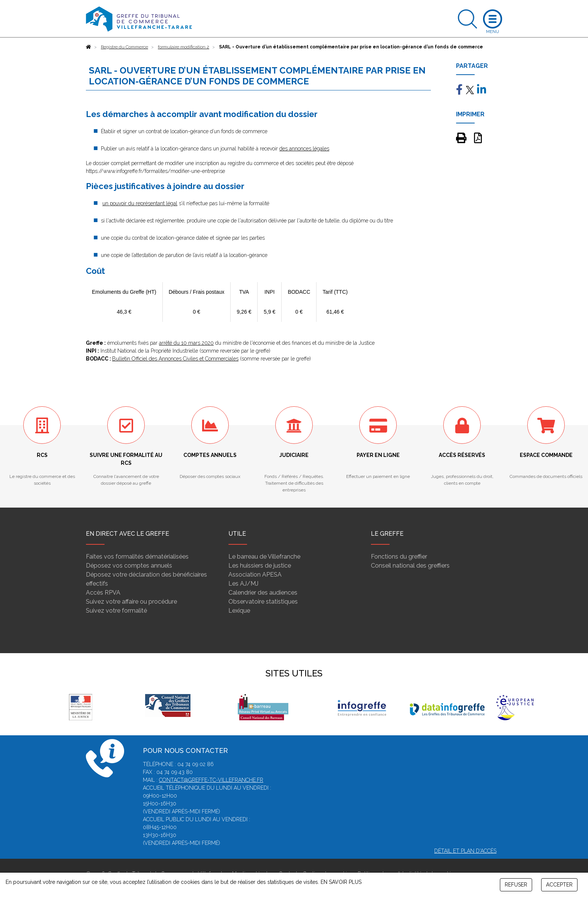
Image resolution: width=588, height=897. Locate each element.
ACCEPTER (559, 885)
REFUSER (516, 885)
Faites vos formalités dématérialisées (137, 557)
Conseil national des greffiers (410, 566)
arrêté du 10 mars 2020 (186, 343)
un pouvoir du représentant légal (140, 203)
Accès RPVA (103, 593)
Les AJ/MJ (243, 584)
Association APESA (255, 575)
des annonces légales (304, 149)
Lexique (239, 611)
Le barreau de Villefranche (264, 557)
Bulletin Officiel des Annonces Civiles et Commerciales (175, 359)
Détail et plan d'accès (465, 851)
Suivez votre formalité (116, 611)
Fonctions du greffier (399, 557)
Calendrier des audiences (263, 593)
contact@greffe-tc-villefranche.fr (211, 780)
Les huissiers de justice (260, 566)
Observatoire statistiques (263, 602)
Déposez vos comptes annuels (129, 566)
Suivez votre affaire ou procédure (131, 602)
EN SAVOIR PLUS (341, 882)
